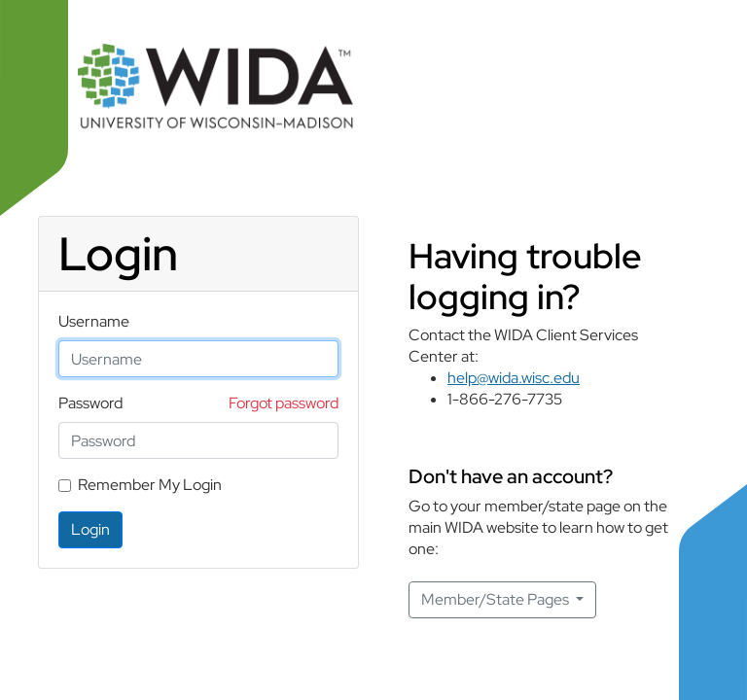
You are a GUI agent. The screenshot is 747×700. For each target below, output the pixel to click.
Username (94, 321)
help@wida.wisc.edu (514, 378)
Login (90, 529)
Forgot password (284, 403)
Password (90, 403)
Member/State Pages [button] (497, 599)
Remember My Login (150, 485)
